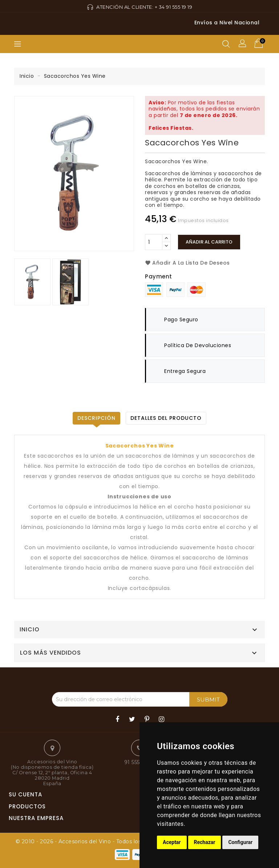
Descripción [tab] (96, 418)
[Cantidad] (154, 242)
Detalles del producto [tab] (166, 418)
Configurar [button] (240, 842)
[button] (243, 44)
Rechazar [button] (205, 842)
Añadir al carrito (209, 242)
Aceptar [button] (172, 842)
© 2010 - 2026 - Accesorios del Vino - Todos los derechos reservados (108, 841)
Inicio (30, 630)
